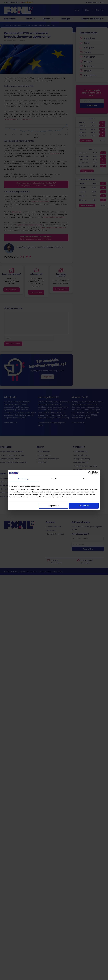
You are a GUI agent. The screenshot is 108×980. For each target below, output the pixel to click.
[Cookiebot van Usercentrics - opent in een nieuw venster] (90, 473)
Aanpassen (54, 506)
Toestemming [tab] (23, 479)
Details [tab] (54, 479)
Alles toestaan (84, 506)
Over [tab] (85, 479)
